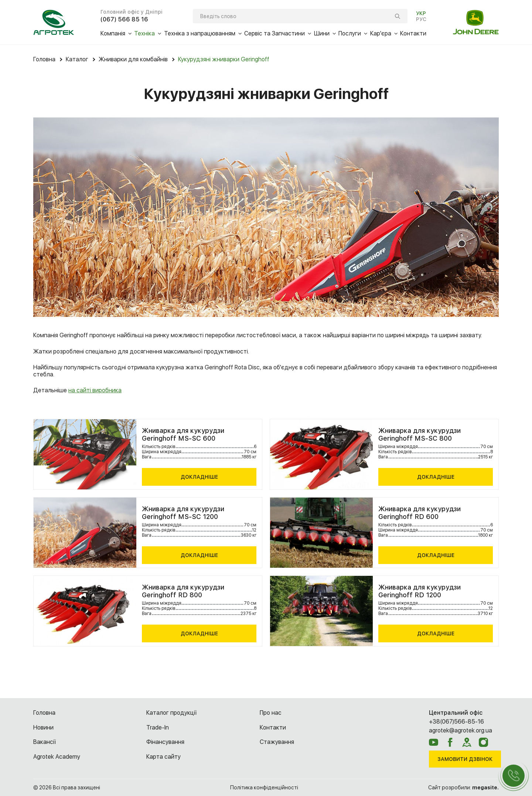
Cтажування (277, 742)
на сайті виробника (95, 390)
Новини (43, 727)
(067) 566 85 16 (124, 19)
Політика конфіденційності (264, 788)
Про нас (271, 713)
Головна (44, 713)
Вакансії (45, 742)
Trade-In (158, 727)
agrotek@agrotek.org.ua (461, 730)
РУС (421, 19)
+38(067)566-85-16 (456, 722)
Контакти (273, 727)
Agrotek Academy (57, 757)
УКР (421, 13)
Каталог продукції (171, 713)
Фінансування (165, 742)
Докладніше (199, 477)
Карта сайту (163, 757)
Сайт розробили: (463, 788)
